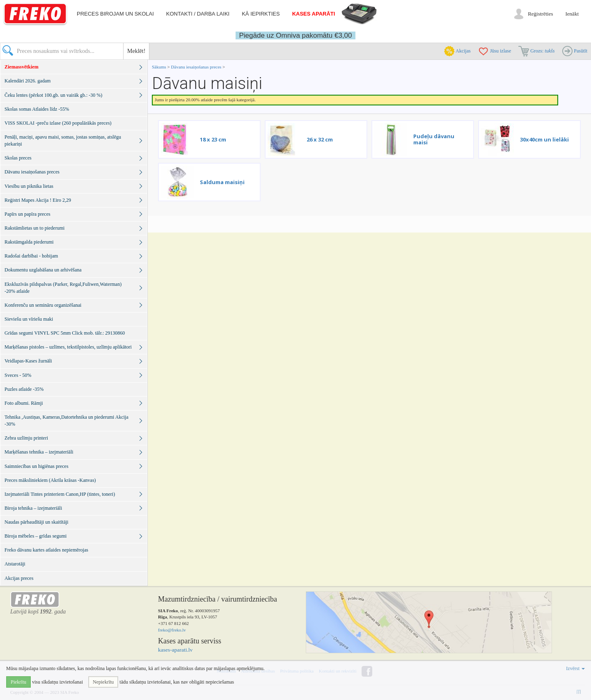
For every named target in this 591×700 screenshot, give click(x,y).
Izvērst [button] (575, 668)
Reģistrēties (540, 14)
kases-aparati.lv (175, 650)
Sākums (159, 67)
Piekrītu (18, 682)
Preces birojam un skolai (115, 14)
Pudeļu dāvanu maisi (434, 139)
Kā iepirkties (261, 14)
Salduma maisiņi (222, 182)
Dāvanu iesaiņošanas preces (197, 67)
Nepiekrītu (103, 682)
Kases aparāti (314, 14)
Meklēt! (136, 51)
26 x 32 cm (320, 139)
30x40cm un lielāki (544, 139)
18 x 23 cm (213, 139)
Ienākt (572, 14)
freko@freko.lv (172, 630)
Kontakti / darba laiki (198, 14)
